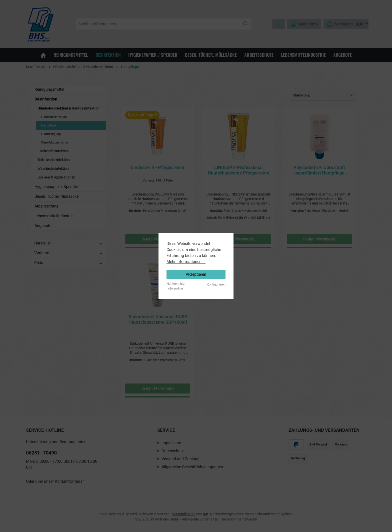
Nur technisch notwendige (176, 286)
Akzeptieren (196, 274)
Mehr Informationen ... (186, 262)
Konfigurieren (216, 284)
